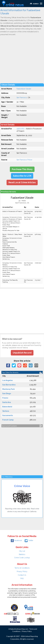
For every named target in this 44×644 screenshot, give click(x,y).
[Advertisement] (22, 59)
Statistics (22, 554)
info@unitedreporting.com (18, 629)
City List (22, 551)
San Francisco (22, 98)
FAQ (22, 578)
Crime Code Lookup (22, 558)
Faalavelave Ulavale (24, 89)
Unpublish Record (22, 353)
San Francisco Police (24, 160)
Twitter (29, 540)
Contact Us (22, 575)
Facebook (16, 540)
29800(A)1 (20, 129)
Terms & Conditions (22, 568)
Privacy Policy (22, 571)
